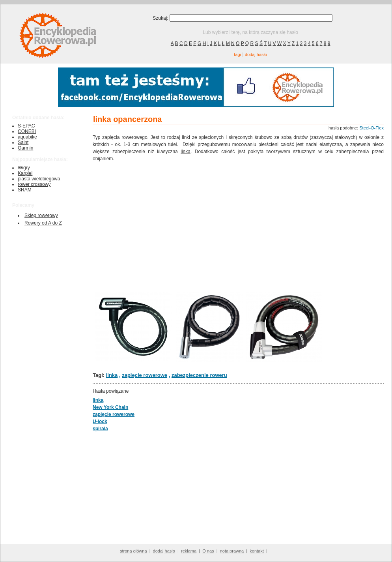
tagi (237, 54)
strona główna (133, 551)
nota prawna (232, 551)
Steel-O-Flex (371, 128)
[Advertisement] (238, 225)
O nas (208, 551)
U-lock (100, 421)
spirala (100, 429)
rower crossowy (34, 184)
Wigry (24, 168)
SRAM (25, 190)
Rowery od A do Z (43, 223)
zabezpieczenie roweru (199, 375)
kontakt (257, 551)
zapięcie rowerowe (145, 375)
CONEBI (27, 131)
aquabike (27, 137)
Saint (23, 142)
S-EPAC (26, 126)
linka (186, 152)
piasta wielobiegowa (39, 179)
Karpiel (25, 173)
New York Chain (110, 407)
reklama (189, 551)
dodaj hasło (256, 54)
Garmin (25, 148)
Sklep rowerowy (41, 215)
